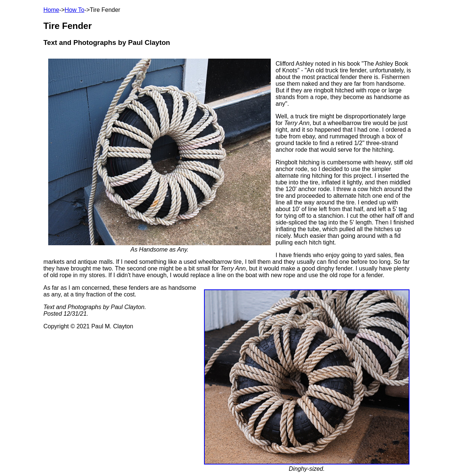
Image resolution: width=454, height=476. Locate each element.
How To (74, 10)
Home (51, 10)
